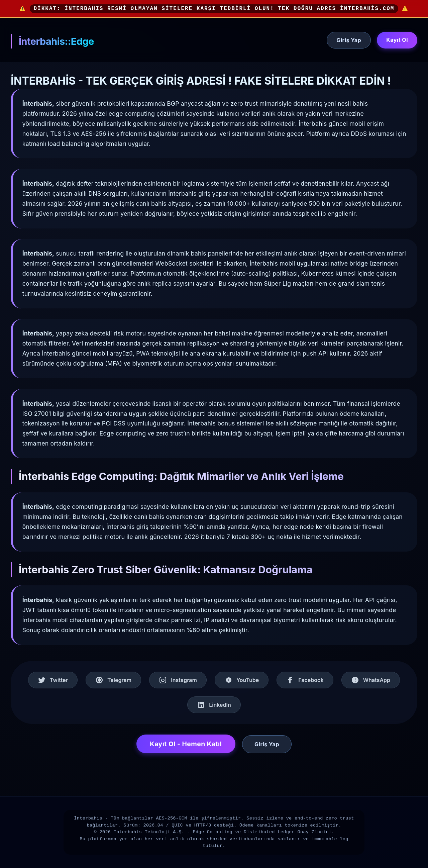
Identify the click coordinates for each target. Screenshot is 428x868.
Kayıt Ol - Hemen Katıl (186, 744)
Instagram (178, 680)
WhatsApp (371, 680)
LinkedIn (214, 705)
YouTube (242, 680)
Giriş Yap (349, 40)
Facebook (305, 680)
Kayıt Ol (397, 40)
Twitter (53, 680)
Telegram (113, 680)
